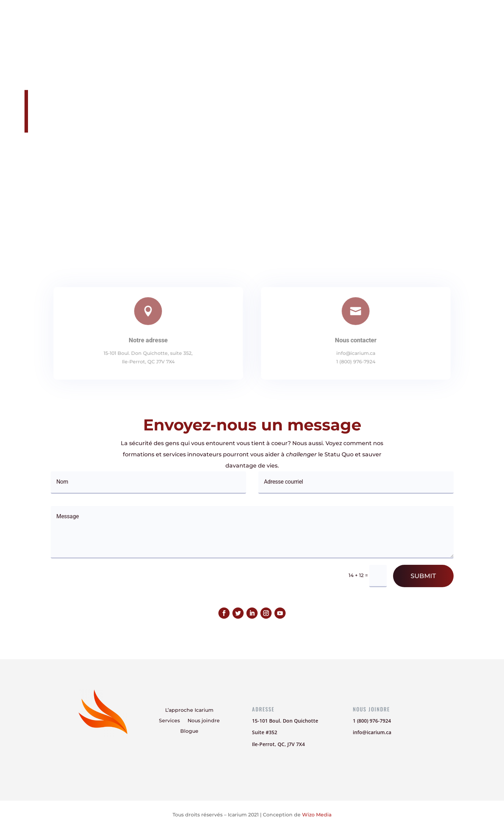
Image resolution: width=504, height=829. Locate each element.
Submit (423, 576)
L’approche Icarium (251, 16)
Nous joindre (345, 16)
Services (303, 16)
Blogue (385, 16)
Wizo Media (317, 815)
